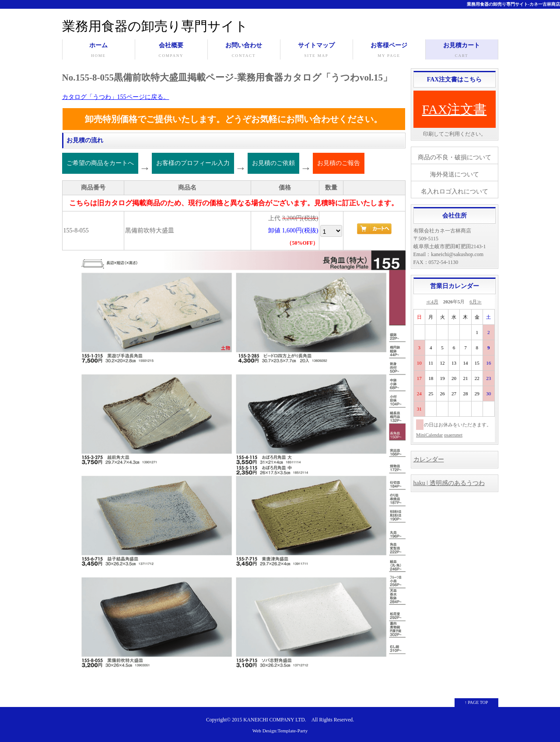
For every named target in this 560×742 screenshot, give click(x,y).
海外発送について (455, 174)
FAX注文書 (455, 109)
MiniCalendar (429, 435)
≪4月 (432, 302)
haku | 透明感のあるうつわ (449, 483)
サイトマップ (317, 51)
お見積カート (462, 51)
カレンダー (429, 459)
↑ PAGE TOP (476, 702)
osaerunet (453, 435)
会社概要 (171, 51)
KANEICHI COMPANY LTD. (275, 720)
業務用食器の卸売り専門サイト (155, 26)
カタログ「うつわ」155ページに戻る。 (116, 97)
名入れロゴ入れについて (455, 192)
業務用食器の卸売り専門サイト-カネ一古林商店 (513, 4)
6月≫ (476, 302)
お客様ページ (389, 51)
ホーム (99, 51)
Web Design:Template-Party (280, 731)
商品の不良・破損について (455, 157)
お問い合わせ (244, 51)
